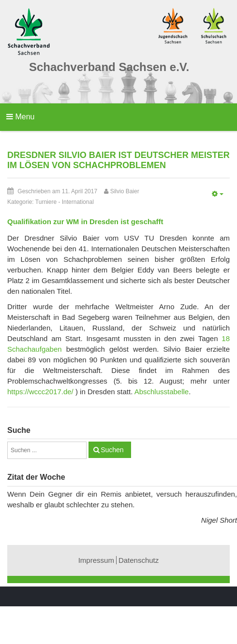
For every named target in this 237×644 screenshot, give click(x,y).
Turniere (46, 202)
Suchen (112, 450)
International (78, 202)
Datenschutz (139, 560)
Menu (20, 117)
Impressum (96, 560)
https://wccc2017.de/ (40, 392)
